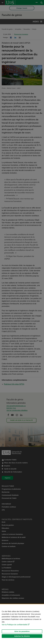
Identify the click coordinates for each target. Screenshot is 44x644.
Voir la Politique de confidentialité (14, 625)
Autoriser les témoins (22, 636)
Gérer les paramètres (22, 631)
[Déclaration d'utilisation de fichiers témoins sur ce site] (22, 624)
